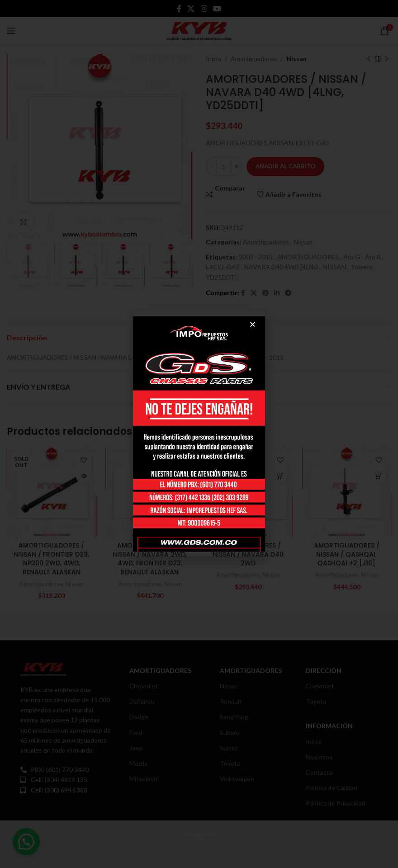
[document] (199, 434)
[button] (253, 324)
